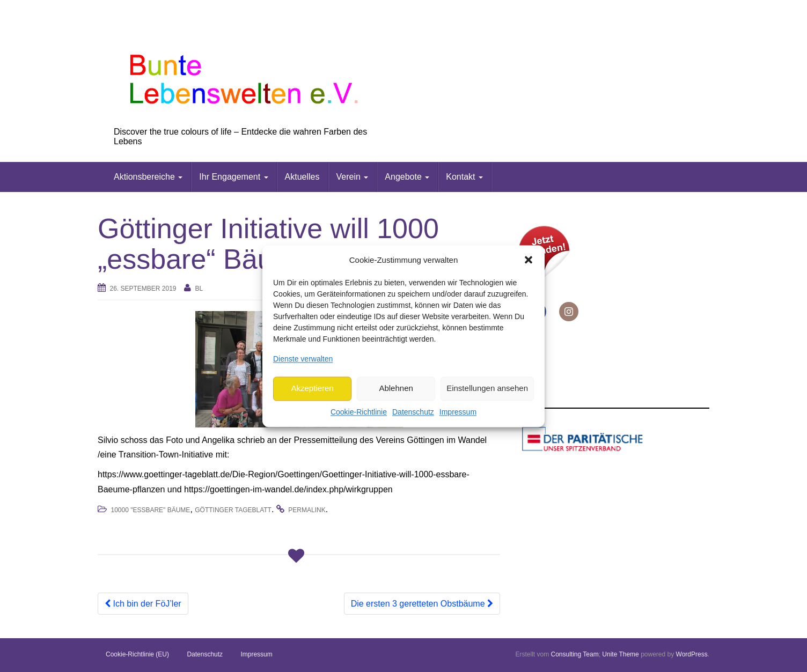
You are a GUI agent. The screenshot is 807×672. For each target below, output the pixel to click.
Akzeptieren (312, 389)
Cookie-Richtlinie (359, 412)
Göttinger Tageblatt (233, 510)
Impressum (458, 412)
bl (199, 289)
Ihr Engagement (233, 177)
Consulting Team (574, 654)
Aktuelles (302, 177)
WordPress (692, 654)
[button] (529, 260)
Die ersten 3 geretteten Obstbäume (422, 604)
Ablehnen (396, 389)
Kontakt (464, 177)
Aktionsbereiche (148, 177)
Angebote (407, 177)
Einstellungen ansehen (487, 389)
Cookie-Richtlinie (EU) (137, 654)
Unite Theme (620, 654)
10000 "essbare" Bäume (150, 510)
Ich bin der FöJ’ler (143, 604)
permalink (307, 510)
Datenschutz (413, 412)
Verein (353, 177)
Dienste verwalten (303, 359)
